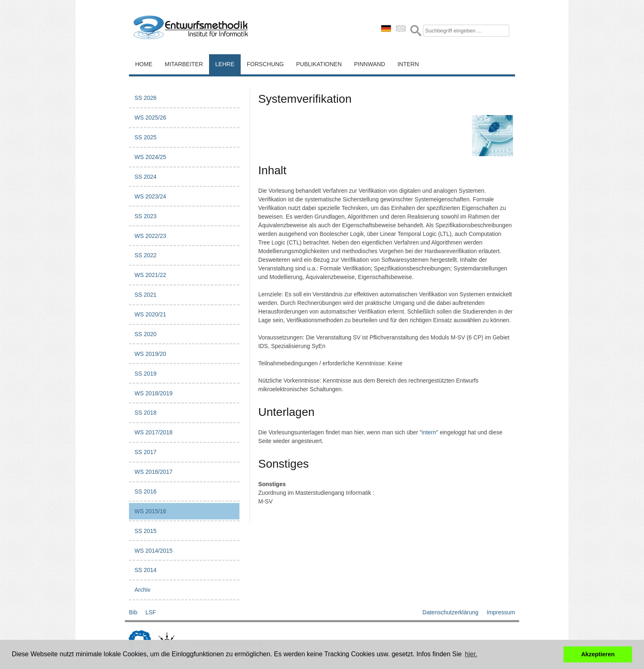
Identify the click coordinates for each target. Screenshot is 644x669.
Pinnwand (370, 64)
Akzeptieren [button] (598, 654)
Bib (133, 612)
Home (144, 64)
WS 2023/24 (150, 196)
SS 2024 (145, 177)
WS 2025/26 (150, 118)
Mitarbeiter (184, 64)
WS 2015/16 (150, 511)
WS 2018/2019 (153, 393)
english (401, 28)
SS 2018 (145, 413)
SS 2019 (145, 374)
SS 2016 (145, 491)
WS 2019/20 (150, 354)
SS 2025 (145, 137)
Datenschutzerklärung (451, 612)
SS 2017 (145, 452)
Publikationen (319, 64)
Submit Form (416, 31)
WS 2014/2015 (153, 551)
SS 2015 (145, 531)
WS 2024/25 (150, 157)
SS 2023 (145, 216)
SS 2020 (145, 334)
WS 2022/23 (150, 236)
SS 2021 (145, 295)
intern (429, 432)
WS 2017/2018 (153, 432)
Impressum (501, 612)
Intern (408, 64)
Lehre (225, 64)
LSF (151, 612)
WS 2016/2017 (153, 472)
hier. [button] (471, 654)
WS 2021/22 (150, 275)
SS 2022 (145, 255)
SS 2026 (145, 98)
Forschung (265, 64)
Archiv (142, 590)
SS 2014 (145, 570)
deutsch (386, 28)
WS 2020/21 (150, 314)
